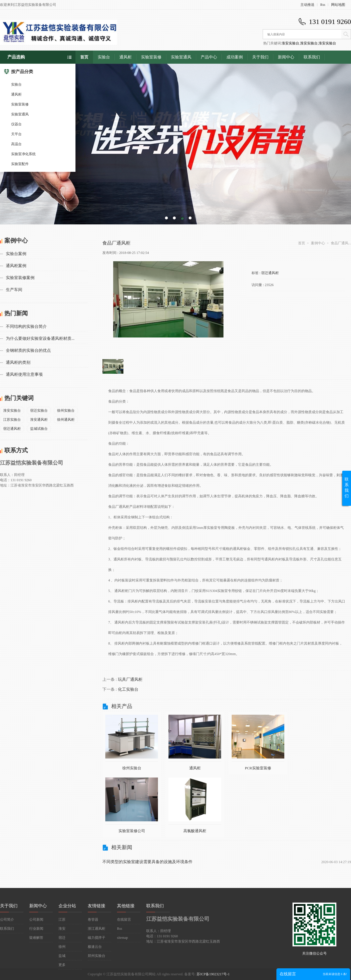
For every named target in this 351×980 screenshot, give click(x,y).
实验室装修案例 (20, 278)
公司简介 (7, 920)
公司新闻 (36, 920)
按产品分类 (18, 72)
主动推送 (307, 5)
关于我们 (260, 57)
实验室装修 (20, 104)
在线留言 (124, 920)
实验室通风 (20, 114)
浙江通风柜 (97, 929)
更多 (62, 965)
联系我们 (312, 57)
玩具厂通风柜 (130, 679)
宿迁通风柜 (12, 429)
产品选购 (16, 57)
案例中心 (318, 243)
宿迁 (62, 938)
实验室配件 (20, 164)
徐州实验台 (66, 411)
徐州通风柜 (66, 420)
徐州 (62, 947)
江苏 (62, 920)
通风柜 (16, 94)
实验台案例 (16, 254)
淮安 (62, 929)
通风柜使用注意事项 (24, 374)
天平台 (16, 134)
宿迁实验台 (39, 411)
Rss (323, 5)
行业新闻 (36, 929)
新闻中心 (286, 57)
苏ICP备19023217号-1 (213, 974)
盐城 (62, 956)
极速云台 (95, 947)
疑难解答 (36, 938)
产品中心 (209, 57)
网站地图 (338, 5)
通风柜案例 (16, 266)
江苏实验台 (12, 420)
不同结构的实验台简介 (26, 327)
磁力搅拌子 (97, 938)
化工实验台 (128, 689)
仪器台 (16, 124)
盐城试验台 (39, 429)
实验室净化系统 (23, 154)
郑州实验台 (97, 956)
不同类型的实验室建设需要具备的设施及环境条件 (147, 862)
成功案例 (235, 57)
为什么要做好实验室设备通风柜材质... (40, 339)
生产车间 (14, 290)
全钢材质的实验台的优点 (28, 350)
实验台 (16, 84)
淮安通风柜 (39, 420)
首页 (84, 57)
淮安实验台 (290, 43)
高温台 (16, 144)
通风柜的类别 (18, 362)
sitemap (122, 938)
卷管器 (93, 920)
